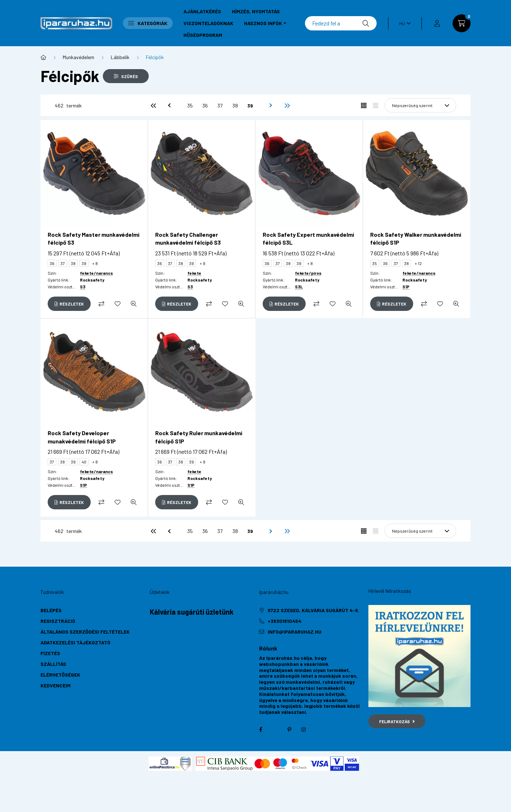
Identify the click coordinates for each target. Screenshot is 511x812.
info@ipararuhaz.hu (295, 632)
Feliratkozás (397, 721)
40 (84, 462)
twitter (275, 730)
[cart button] (462, 23)
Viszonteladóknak (208, 23)
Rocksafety (92, 280)
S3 (83, 287)
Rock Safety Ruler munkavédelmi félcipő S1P (199, 437)
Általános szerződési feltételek (85, 632)
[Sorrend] (420, 105)
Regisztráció (58, 621)
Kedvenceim (56, 685)
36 (205, 105)
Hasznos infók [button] (263, 23)
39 (250, 105)
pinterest (289, 730)
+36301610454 (285, 621)
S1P (406, 287)
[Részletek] (69, 304)
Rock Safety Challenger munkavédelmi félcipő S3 (188, 238)
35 (190, 105)
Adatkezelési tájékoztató (75, 642)
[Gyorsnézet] (134, 304)
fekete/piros (308, 273)
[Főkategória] (43, 57)
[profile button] (437, 23)
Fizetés (50, 653)
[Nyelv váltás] (403, 23)
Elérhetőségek (60, 675)
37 (220, 105)
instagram (304, 730)
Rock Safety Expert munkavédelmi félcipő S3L (308, 238)
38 (235, 105)
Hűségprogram (203, 35)
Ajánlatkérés (202, 11)
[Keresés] (341, 23)
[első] (153, 105)
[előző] (168, 105)
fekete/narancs (96, 273)
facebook (261, 730)
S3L (299, 287)
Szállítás (53, 664)
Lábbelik (120, 57)
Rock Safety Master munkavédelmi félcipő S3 (94, 238)
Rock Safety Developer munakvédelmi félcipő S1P (82, 437)
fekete (194, 273)
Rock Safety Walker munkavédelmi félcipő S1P (416, 238)
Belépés (51, 610)
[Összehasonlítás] (101, 304)
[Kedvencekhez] (118, 304)
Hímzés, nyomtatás (256, 11)
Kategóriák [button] (148, 23)
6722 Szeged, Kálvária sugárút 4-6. (314, 610)
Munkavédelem (78, 57)
